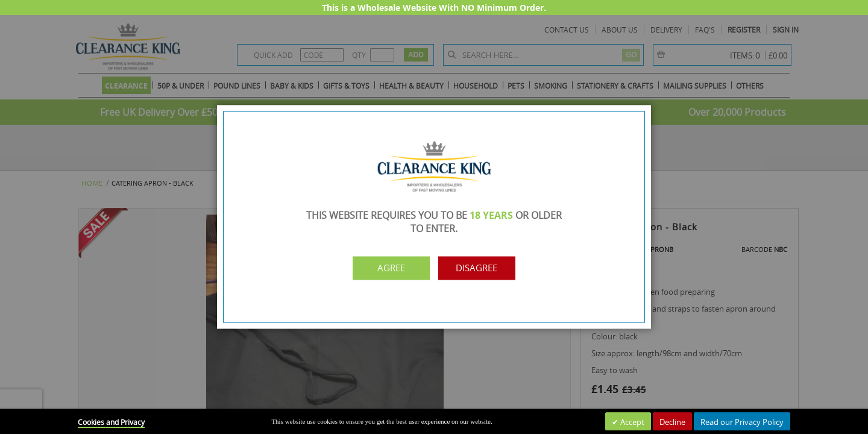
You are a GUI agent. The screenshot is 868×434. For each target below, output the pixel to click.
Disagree (487, 268)
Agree (382, 268)
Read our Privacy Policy (742, 422)
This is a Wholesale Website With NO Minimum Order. (434, 8)
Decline (672, 422)
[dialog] (434, 217)
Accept (631, 422)
